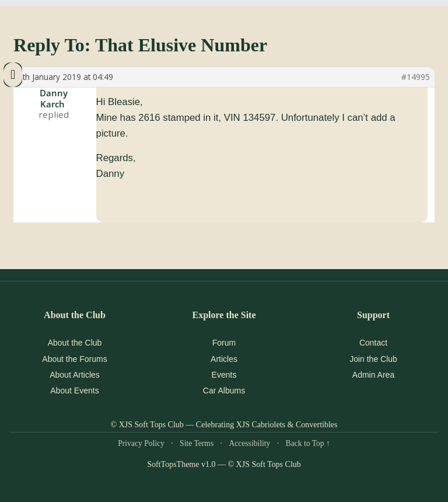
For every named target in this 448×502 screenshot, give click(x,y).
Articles (224, 359)
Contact (373, 343)
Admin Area (373, 375)
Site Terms (197, 443)
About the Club (75, 343)
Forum (224, 343)
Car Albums (224, 391)
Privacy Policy (141, 443)
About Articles (75, 375)
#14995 (416, 77)
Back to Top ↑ (308, 443)
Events (224, 375)
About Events (74, 391)
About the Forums (74, 359)
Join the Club (373, 359)
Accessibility (249, 443)
